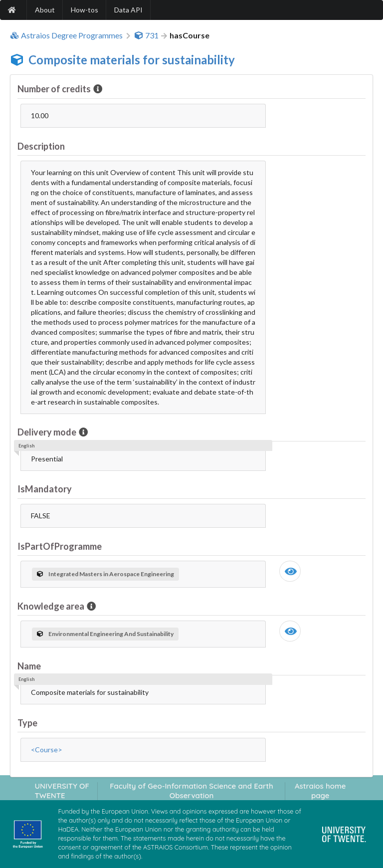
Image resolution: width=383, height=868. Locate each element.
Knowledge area (52, 606)
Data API (128, 10)
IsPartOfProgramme (60, 546)
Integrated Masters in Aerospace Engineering (105, 574)
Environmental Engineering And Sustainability (105, 634)
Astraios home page (320, 791)
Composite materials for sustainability (132, 60)
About (45, 10)
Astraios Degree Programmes (66, 35)
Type (27, 723)
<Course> (47, 750)
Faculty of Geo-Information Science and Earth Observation (191, 791)
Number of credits (55, 89)
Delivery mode (48, 432)
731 (146, 35)
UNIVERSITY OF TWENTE (62, 791)
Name (29, 666)
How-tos (85, 10)
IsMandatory (45, 489)
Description (41, 146)
